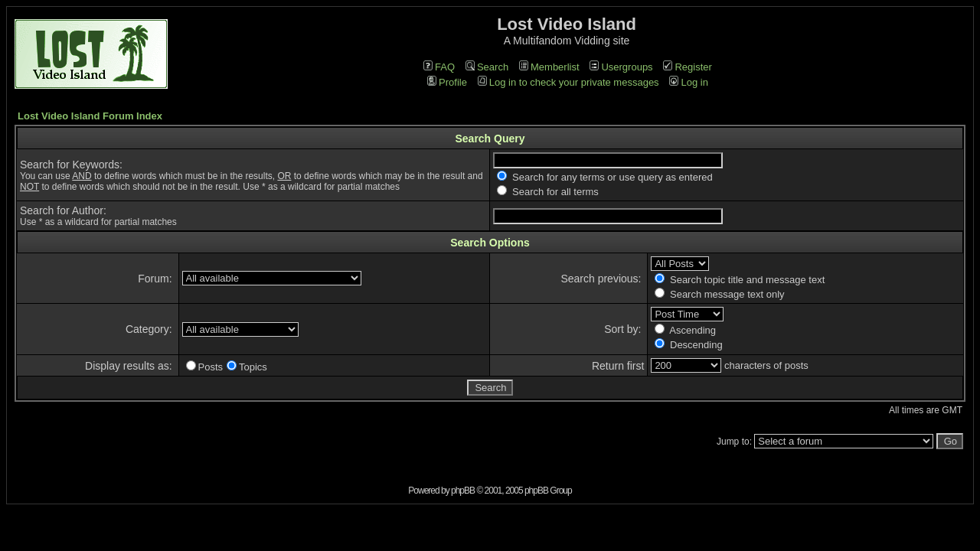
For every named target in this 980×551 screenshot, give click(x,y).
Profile (447, 82)
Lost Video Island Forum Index (90, 116)
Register (687, 67)
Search (487, 67)
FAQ (439, 67)
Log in (688, 82)
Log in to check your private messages (568, 82)
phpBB (463, 491)
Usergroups (621, 67)
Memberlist (549, 67)
